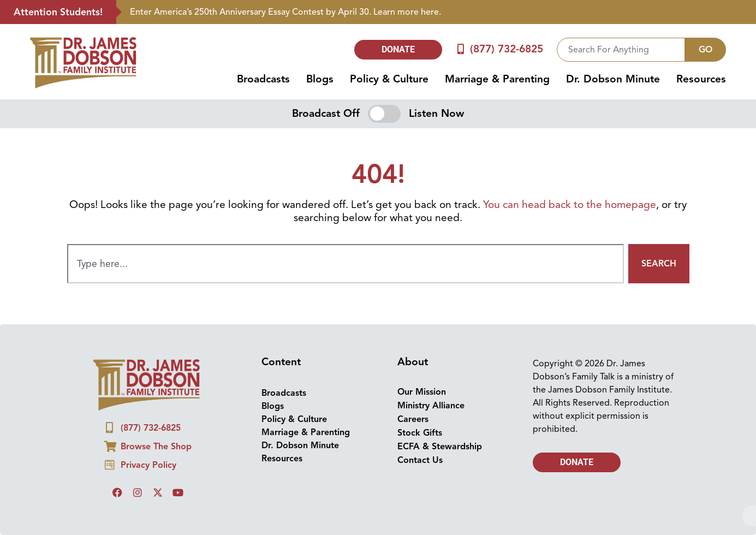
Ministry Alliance (431, 406)
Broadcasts (263, 79)
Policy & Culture (389, 79)
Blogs (320, 79)
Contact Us (420, 460)
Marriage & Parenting (497, 79)
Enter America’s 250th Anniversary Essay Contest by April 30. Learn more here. (285, 12)
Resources (701, 79)
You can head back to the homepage (570, 205)
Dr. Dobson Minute (613, 79)
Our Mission (422, 392)
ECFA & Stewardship (440, 447)
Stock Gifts (420, 433)
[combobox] (621, 50)
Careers (413, 419)
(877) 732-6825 (507, 49)
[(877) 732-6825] (460, 49)
